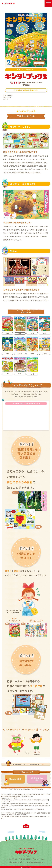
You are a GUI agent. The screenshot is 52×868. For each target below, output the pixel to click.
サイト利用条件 (13, 859)
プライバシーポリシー (40, 859)
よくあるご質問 (15, 862)
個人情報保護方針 (25, 859)
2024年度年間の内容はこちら (26, 90)
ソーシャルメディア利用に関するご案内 (33, 862)
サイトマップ (26, 856)
